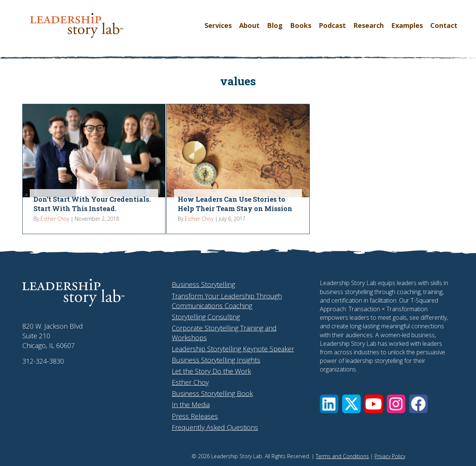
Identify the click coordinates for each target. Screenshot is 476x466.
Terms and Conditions (342, 456)
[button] (329, 404)
